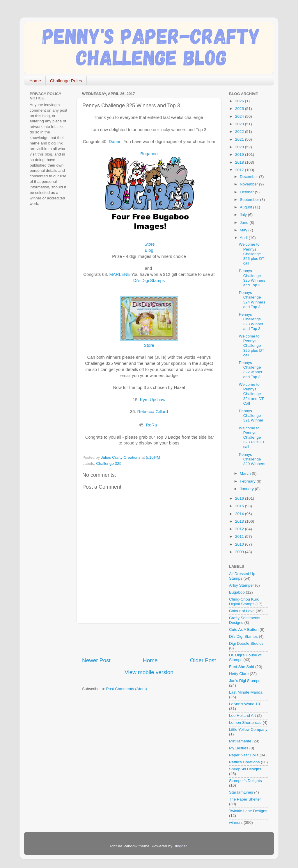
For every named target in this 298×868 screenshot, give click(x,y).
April (244, 238)
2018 (240, 162)
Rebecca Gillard (153, 412)
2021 (240, 139)
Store (149, 244)
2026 (240, 101)
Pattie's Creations (244, 762)
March (246, 473)
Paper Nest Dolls (244, 755)
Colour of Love (242, 611)
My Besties (239, 748)
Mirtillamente (240, 741)
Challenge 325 (109, 464)
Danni (115, 142)
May (244, 230)
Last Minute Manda (246, 692)
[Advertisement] (150, 640)
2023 (240, 124)
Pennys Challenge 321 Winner (251, 416)
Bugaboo (149, 154)
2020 (240, 147)
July (244, 215)
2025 (240, 109)
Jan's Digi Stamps (245, 681)
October (247, 192)
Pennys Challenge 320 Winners (252, 459)
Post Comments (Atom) (127, 689)
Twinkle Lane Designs (248, 811)
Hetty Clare (239, 674)
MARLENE (120, 274)
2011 (240, 536)
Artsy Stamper (242, 585)
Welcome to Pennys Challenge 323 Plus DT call (252, 437)
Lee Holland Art (242, 716)
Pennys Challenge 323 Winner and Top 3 (251, 322)
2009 (240, 552)
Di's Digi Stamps (149, 281)
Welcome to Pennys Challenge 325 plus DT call (252, 346)
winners (236, 823)
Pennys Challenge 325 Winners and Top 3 (252, 278)
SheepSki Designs (245, 769)
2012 (240, 529)
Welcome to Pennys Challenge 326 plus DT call (252, 254)
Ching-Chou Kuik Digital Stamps (244, 602)
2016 (240, 498)
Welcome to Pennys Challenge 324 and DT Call (251, 394)
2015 (240, 506)
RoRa (151, 425)
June (245, 223)
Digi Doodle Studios (246, 643)
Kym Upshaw (153, 400)
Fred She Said (242, 667)
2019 (240, 155)
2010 (240, 544)
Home (35, 81)
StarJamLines (241, 792)
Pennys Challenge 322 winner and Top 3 (251, 370)
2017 (240, 170)
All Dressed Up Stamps (242, 576)
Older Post (203, 660)
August (246, 207)
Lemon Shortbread (245, 723)
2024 (240, 116)
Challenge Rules (66, 81)
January (247, 489)
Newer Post (96, 660)
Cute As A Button (244, 629)
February (248, 481)
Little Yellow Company (248, 729)
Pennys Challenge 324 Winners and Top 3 (252, 300)
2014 (240, 514)
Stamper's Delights (245, 781)
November (249, 184)
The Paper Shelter (245, 799)
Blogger (180, 846)
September (250, 200)
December (249, 177)
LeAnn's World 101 (245, 704)
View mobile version (149, 672)
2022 (240, 132)
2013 (240, 521)
